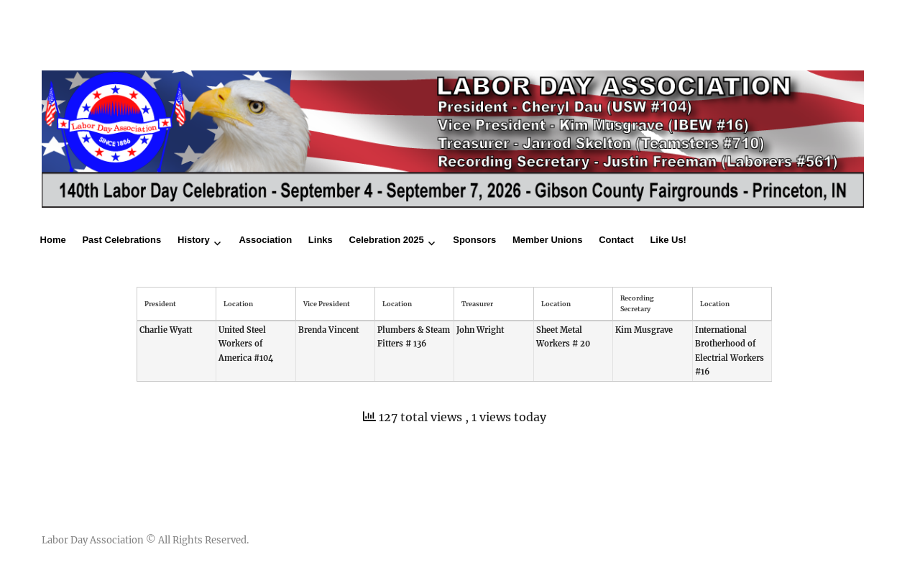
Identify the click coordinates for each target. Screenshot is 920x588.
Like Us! (668, 240)
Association (265, 240)
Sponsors (474, 240)
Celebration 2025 (387, 240)
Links (321, 240)
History (194, 240)
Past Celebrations (121, 240)
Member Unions (548, 240)
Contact (616, 240)
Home (53, 240)
